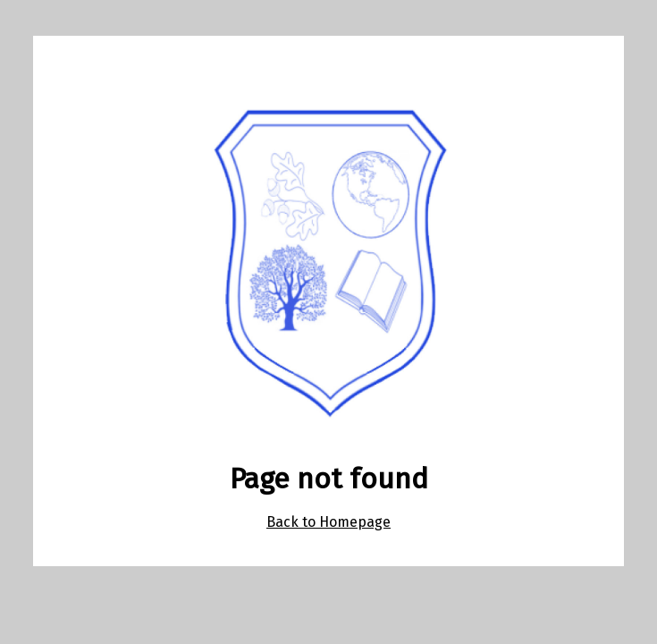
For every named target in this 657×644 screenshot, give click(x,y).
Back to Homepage (328, 522)
